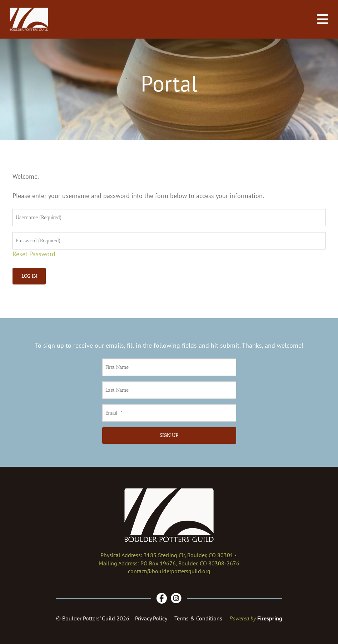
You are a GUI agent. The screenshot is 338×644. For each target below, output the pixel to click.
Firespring (270, 618)
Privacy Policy (151, 618)
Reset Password (34, 254)
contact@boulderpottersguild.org (169, 571)
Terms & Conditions (198, 618)
